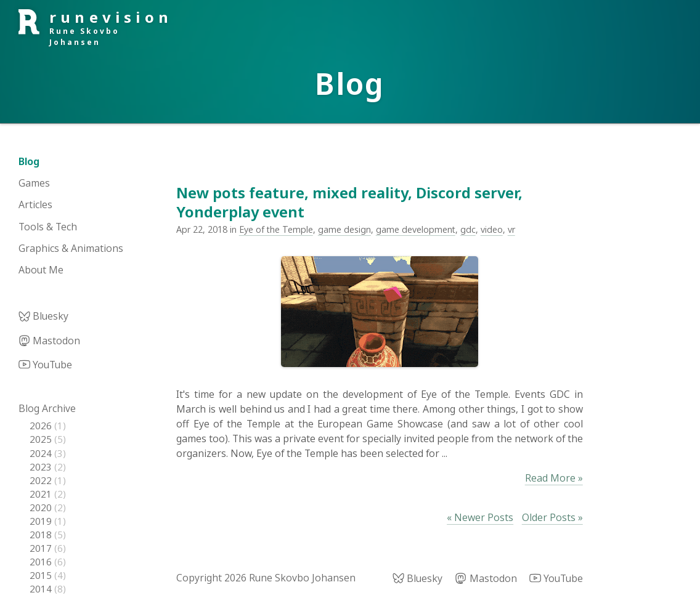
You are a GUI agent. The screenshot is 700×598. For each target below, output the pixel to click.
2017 (42, 548)
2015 (42, 575)
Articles (35, 204)
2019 (42, 521)
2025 (42, 439)
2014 (42, 589)
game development (416, 229)
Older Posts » (552, 517)
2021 (42, 494)
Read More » (554, 478)
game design (344, 229)
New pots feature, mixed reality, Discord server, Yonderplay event (349, 202)
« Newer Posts (480, 517)
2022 (42, 480)
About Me (41, 270)
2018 (42, 535)
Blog (29, 161)
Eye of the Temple (276, 229)
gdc (468, 229)
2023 (42, 467)
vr (511, 229)
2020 (42, 507)
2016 (42, 562)
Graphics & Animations (71, 248)
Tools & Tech (48, 227)
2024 (42, 453)
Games (34, 183)
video (492, 229)
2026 (42, 426)
